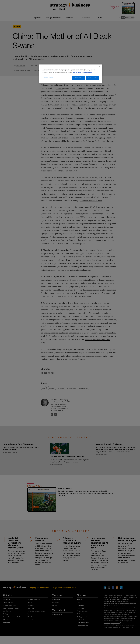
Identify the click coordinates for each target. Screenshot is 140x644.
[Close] (100, 67)
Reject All (78, 78)
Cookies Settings (49, 78)
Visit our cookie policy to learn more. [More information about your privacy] (83, 72)
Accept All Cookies (93, 78)
